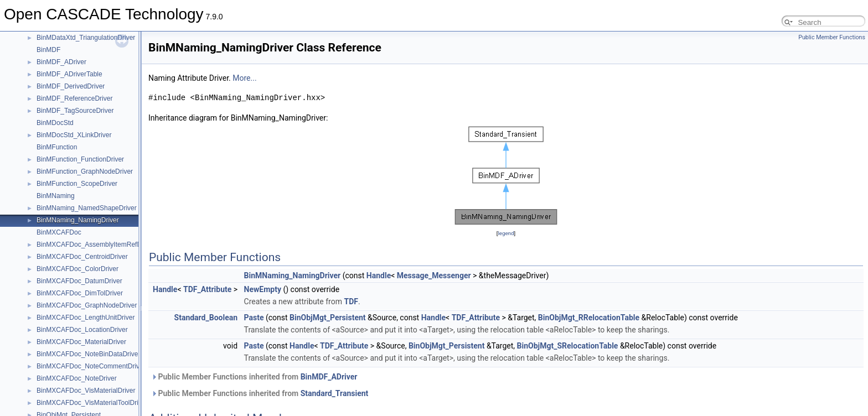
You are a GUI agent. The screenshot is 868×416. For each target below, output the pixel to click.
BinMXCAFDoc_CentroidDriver (82, 257)
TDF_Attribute (207, 289)
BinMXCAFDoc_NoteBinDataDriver (88, 354)
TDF (351, 301)
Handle (379, 275)
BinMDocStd (55, 123)
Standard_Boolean (206, 318)
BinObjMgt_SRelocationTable (568, 346)
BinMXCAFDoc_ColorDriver (77, 269)
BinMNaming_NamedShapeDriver (87, 208)
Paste (254, 318)
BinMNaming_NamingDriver (78, 220)
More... (244, 78)
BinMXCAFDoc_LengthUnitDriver (86, 318)
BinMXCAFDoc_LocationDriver (82, 330)
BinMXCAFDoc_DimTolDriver (80, 293)
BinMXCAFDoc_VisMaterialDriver (86, 391)
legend (506, 233)
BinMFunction (57, 147)
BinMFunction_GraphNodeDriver (85, 171)
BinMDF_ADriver (61, 62)
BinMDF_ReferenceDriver (74, 98)
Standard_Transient (335, 393)
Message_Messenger (434, 275)
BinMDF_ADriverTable (69, 74)
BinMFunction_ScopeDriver (77, 184)
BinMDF (48, 50)
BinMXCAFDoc (59, 232)
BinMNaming (56, 196)
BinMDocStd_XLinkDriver (74, 135)
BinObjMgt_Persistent (327, 318)
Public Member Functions (832, 37)
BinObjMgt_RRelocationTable (589, 318)
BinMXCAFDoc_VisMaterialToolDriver (92, 403)
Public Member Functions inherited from (254, 377)
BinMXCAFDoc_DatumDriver (79, 281)
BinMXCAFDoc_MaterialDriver (81, 342)
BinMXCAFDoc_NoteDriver (77, 378)
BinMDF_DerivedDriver (71, 86)
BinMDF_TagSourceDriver (75, 111)
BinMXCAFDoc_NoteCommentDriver (91, 366)
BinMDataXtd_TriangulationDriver (86, 38)
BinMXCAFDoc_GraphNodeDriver (87, 305)
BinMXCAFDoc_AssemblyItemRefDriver (95, 245)
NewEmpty (263, 289)
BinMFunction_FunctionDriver (80, 159)
